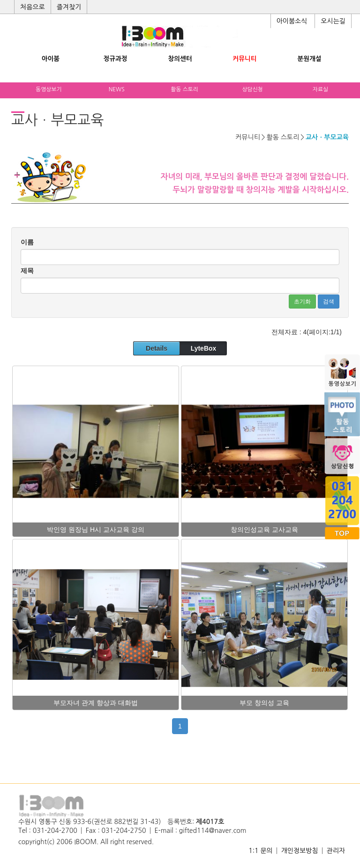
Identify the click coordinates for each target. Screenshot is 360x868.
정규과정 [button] (115, 59)
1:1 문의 (260, 851)
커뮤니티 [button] (244, 59)
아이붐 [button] (51, 59)
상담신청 (252, 89)
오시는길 (333, 21)
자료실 (320, 89)
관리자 (336, 851)
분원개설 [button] (309, 59)
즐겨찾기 (69, 7)
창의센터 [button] (180, 59)
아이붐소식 (292, 21)
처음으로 (33, 7)
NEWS (117, 89)
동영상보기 (49, 89)
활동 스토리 (184, 89)
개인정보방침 (300, 851)
